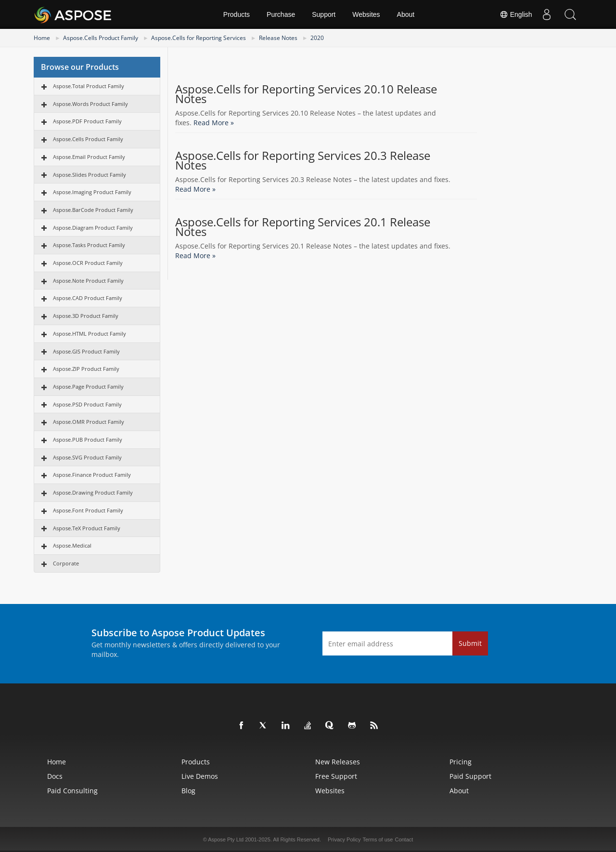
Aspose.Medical (72, 545)
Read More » (214, 123)
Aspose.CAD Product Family (88, 298)
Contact (404, 839)
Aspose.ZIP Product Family (86, 369)
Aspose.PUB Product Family (88, 439)
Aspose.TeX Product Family (87, 528)
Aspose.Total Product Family (89, 86)
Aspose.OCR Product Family (88, 263)
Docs (55, 776)
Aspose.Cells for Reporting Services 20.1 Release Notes (303, 227)
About (406, 14)
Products (237, 14)
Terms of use (378, 839)
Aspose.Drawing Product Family (93, 492)
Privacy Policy (344, 839)
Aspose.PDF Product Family (87, 121)
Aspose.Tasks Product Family (89, 245)
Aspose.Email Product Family (89, 157)
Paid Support (470, 776)
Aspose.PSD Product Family (87, 404)
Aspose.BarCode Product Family (93, 210)
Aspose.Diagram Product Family (93, 228)
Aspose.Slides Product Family (90, 175)
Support (324, 14)
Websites (366, 14)
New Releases (338, 762)
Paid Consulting (72, 791)
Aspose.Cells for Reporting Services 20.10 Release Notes (306, 94)
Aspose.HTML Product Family (90, 334)
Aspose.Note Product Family (88, 281)
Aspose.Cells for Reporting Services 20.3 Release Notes (303, 160)
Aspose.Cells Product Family (101, 38)
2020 (317, 38)
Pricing (461, 762)
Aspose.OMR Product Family (89, 422)
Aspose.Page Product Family (88, 387)
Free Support (336, 776)
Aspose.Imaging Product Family (92, 192)
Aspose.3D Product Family (86, 316)
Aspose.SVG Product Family (87, 457)
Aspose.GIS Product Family (86, 351)
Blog (188, 791)
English (515, 14)
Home (42, 38)
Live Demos (200, 776)
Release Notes (278, 38)
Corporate (66, 563)
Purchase (281, 14)
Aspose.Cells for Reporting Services (199, 38)
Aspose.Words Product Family (90, 104)
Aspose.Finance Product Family (92, 475)
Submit (470, 643)
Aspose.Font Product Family (88, 510)
